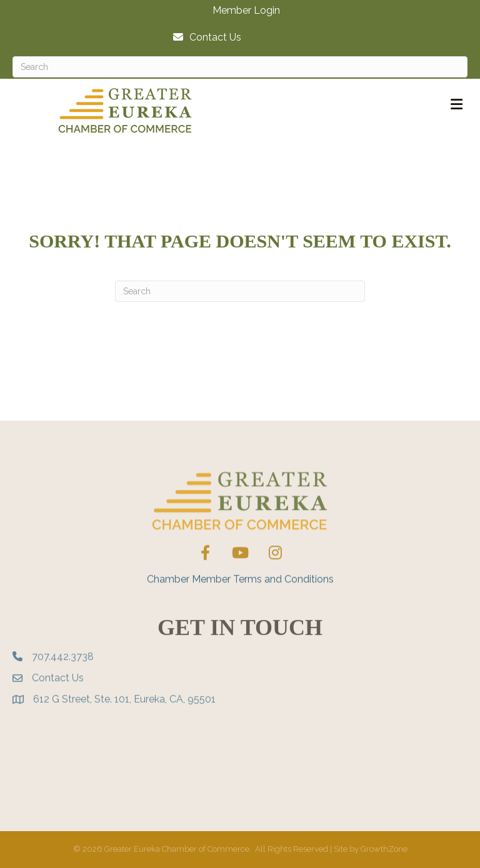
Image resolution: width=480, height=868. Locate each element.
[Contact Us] (204, 37)
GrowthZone (384, 849)
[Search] (240, 67)
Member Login (246, 11)
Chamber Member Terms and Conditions (240, 601)
